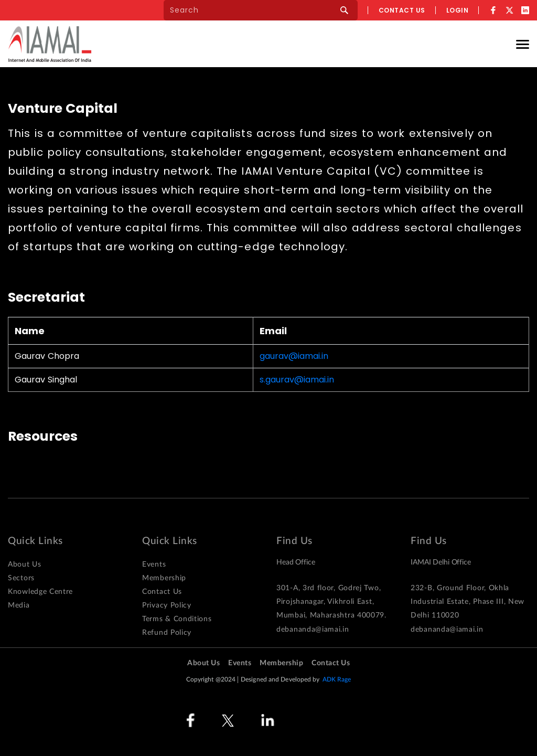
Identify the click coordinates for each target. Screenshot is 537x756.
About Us (25, 565)
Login (458, 10)
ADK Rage (337, 679)
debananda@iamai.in (313, 630)
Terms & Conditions (177, 619)
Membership (164, 578)
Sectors (21, 578)
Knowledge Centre (40, 592)
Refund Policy (167, 633)
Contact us (402, 10)
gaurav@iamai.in (294, 356)
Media (19, 605)
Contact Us (162, 592)
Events (154, 565)
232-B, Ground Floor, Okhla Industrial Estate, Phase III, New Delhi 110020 (468, 602)
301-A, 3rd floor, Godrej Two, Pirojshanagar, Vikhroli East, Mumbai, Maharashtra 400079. (331, 602)
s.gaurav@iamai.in (297, 380)
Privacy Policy (167, 605)
